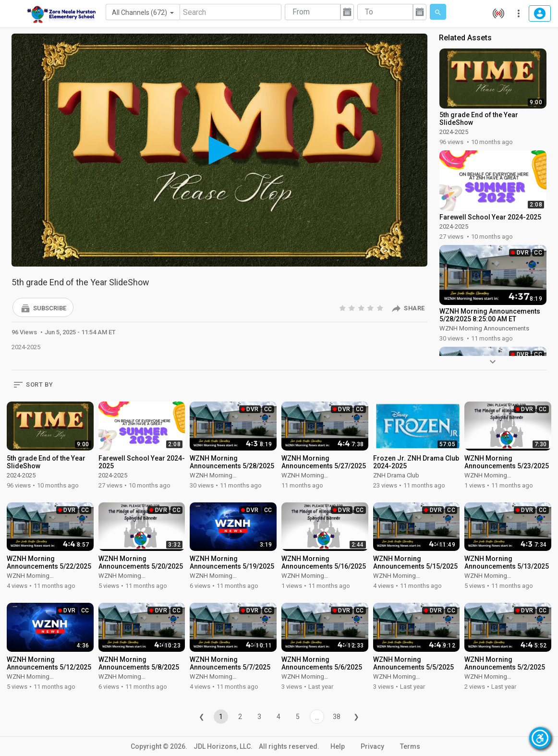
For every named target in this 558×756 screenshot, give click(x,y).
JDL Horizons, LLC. (223, 746)
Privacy (372, 746)
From (301, 12)
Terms (410, 746)
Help (338, 746)
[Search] (230, 12)
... (317, 717)
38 (337, 717)
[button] (43, 307)
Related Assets (465, 38)
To (369, 12)
